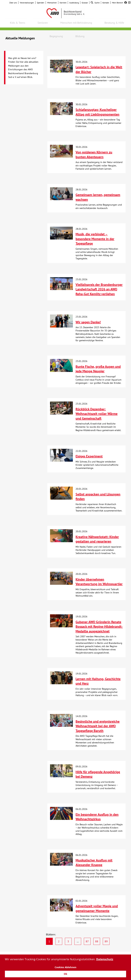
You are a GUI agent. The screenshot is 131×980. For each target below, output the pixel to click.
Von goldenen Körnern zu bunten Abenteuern (94, 155)
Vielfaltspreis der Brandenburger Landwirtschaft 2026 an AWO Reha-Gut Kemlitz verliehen (99, 289)
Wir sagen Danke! (88, 322)
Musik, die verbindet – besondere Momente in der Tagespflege (95, 239)
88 (97, 941)
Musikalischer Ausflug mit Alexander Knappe (94, 863)
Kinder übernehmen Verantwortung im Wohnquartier (99, 582)
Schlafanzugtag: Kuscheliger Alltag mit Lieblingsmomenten (97, 112)
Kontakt (106, 3)
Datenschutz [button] (105, 959)
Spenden (41, 3)
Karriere (63, 3)
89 (106, 941)
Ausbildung (74, 3)
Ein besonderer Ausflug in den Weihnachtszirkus (97, 817)
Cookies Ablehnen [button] (65, 967)
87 (87, 941)
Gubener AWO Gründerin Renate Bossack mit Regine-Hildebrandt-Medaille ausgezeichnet (99, 627)
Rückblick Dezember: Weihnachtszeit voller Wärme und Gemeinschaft (97, 414)
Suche (95, 3)
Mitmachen (52, 3)
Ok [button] (65, 974)
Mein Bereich (117, 3)
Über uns (13, 3)
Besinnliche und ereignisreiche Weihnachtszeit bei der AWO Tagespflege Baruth (98, 726)
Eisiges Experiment (89, 456)
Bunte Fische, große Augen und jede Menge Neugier (98, 369)
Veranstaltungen (27, 3)
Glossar (85, 3)
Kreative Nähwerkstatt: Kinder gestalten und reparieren (97, 539)
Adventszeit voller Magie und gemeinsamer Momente (97, 908)
